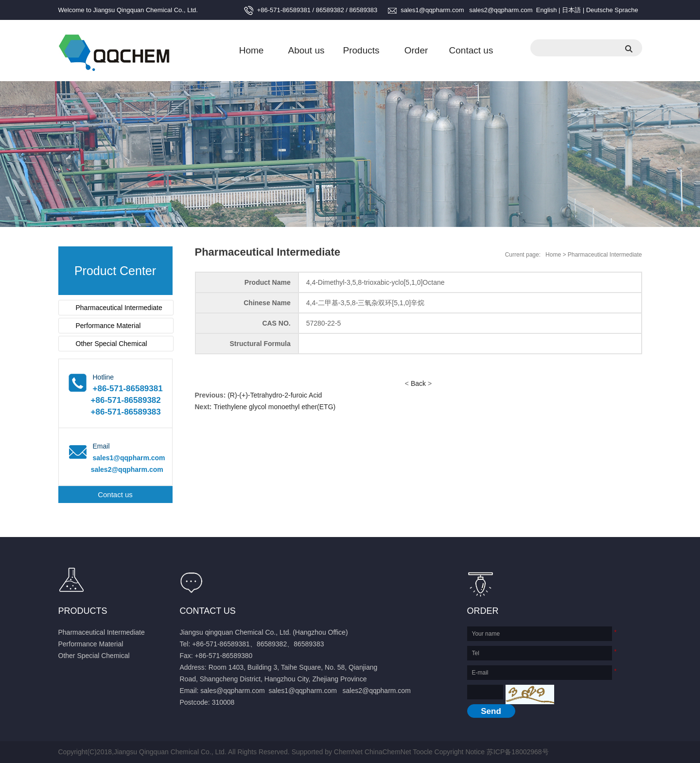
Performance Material (108, 326)
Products (361, 50)
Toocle (422, 752)
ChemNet (348, 752)
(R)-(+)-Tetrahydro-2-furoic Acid (275, 395)
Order (416, 50)
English (547, 10)
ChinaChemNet (388, 752)
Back (418, 383)
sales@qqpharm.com (233, 691)
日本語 (571, 10)
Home (252, 50)
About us (306, 50)
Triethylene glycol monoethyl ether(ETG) (274, 407)
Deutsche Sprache (612, 10)
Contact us (471, 50)
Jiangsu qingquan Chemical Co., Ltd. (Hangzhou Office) (264, 632)
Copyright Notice (460, 752)
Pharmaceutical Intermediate (119, 308)
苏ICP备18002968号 (518, 752)
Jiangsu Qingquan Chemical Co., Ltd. (146, 10)
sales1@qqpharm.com (432, 10)
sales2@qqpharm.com (501, 10)
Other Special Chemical (112, 344)
